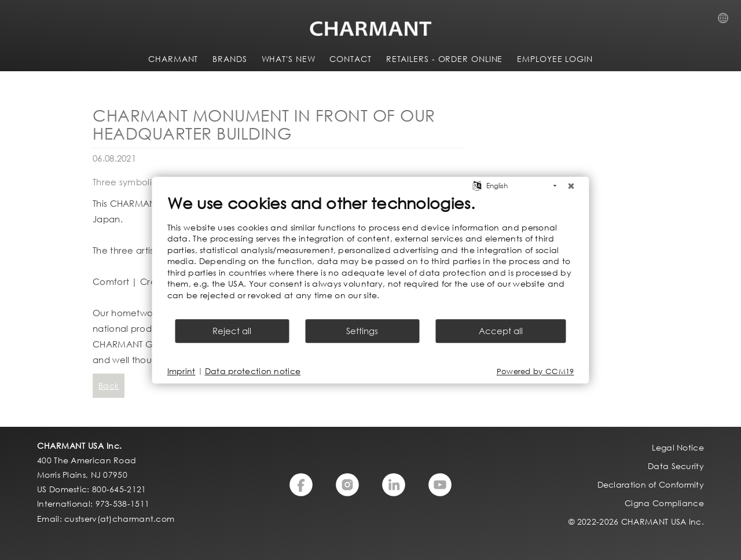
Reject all (232, 331)
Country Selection (727, 21)
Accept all (501, 331)
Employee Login (555, 59)
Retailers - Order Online (445, 59)
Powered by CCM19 (535, 371)
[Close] (571, 186)
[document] (371, 255)
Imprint (181, 371)
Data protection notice (253, 371)
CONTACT (350, 59)
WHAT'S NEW (289, 59)
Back (109, 385)
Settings (362, 331)
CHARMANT (173, 59)
